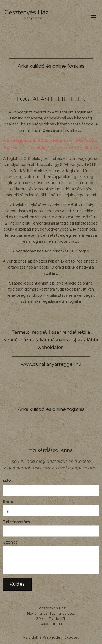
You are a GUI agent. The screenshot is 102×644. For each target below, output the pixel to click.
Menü (94, 16)
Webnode (52, 637)
